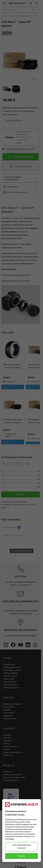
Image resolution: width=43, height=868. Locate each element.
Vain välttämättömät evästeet (22, 847)
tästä (12, 839)
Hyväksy (22, 856)
